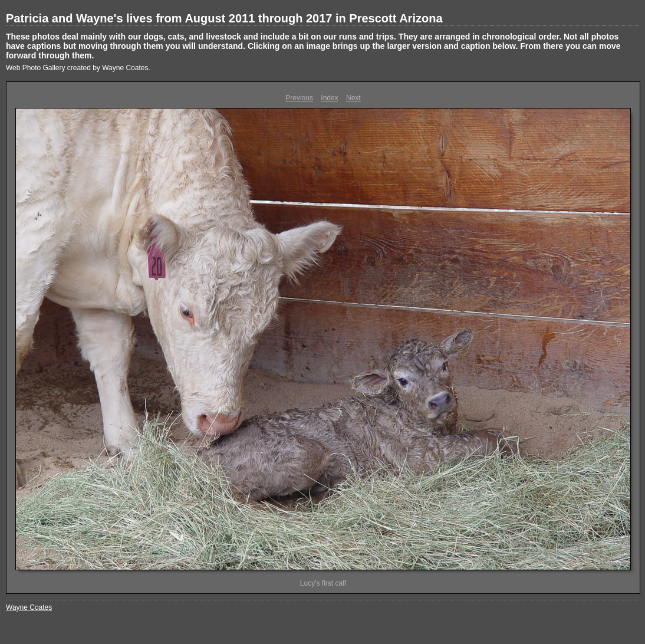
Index (329, 98)
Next (353, 98)
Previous (299, 98)
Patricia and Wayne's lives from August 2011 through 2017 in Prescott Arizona (224, 18)
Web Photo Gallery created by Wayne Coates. (78, 68)
